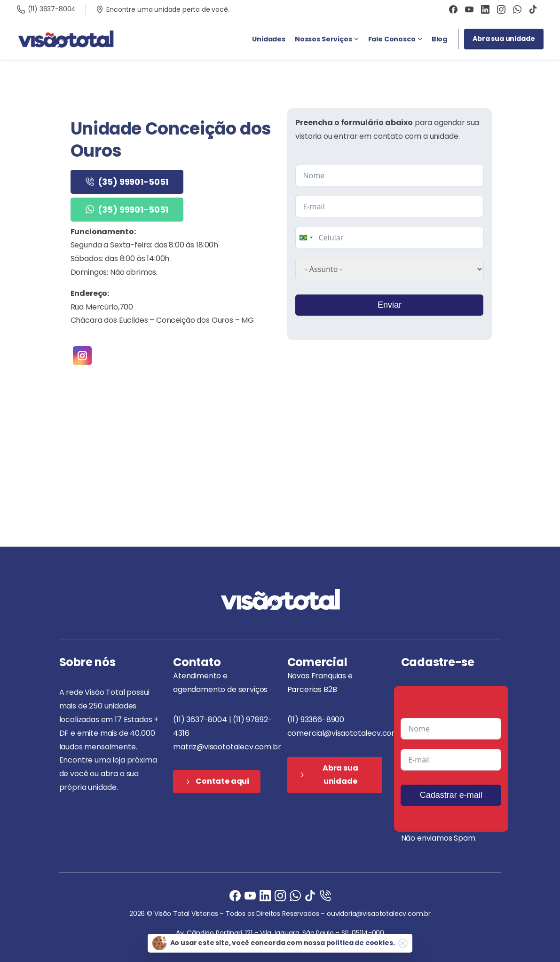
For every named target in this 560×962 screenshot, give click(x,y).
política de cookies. (361, 943)
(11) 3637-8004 (47, 9)
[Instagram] (280, 895)
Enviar (389, 305)
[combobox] (306, 238)
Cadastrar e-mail (451, 795)
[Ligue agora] (250, 895)
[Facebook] (235, 895)
